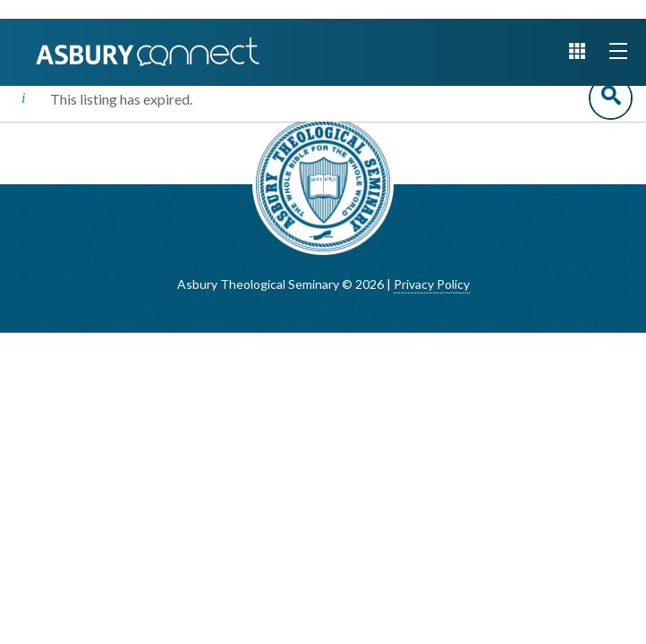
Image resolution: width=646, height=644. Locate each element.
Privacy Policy (432, 284)
